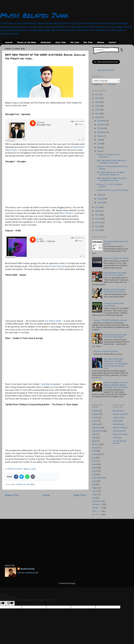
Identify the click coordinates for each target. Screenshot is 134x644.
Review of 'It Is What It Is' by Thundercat (108, 156)
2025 (97, 98)
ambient (95, 411)
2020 (97, 117)
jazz (94, 458)
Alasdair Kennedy (27, 569)
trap (94, 498)
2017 (97, 215)
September (102, 132)
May (99, 147)
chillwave (96, 414)
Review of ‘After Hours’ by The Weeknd (113, 190)
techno (95, 494)
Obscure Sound (119, 431)
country (95, 417)
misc (13, 484)
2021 (97, 114)
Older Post (80, 495)
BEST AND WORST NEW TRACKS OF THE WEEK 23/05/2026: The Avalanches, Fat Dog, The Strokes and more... (116, 364)
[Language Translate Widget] (106, 81)
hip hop (95, 444)
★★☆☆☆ (97, 511)
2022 (97, 110)
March (100, 195)
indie (94, 451)
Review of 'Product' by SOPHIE (116, 258)
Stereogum (117, 438)
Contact (112, 42)
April (99, 151)
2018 (97, 211)
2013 (97, 230)
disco (94, 421)
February (101, 199)
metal (94, 464)
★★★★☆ (97, 504)
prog (94, 474)
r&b (94, 484)
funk (94, 438)
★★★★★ (97, 501)
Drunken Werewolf (120, 414)
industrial (96, 454)
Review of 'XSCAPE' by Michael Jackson (110, 320)
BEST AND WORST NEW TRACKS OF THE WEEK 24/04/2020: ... (112, 162)
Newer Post (12, 495)
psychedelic (97, 478)
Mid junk (75, 42)
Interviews (46, 42)
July (99, 140)
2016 (97, 219)
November (102, 124)
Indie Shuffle (118, 421)
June (100, 144)
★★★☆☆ (97, 508)
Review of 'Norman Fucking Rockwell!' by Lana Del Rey (115, 290)
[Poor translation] (10, 603)
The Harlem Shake (53, 321)
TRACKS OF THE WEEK (25, 484)
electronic (96, 427)
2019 (97, 207)
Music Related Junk (34, 15)
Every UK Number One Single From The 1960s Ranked (115, 274)
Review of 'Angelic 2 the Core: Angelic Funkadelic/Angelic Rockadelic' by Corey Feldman (116, 385)
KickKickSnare (119, 424)
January (101, 202)
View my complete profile (28, 573)
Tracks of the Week (26, 42)
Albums (9, 42)
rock (94, 491)
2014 (97, 226)
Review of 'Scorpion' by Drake (106, 351)
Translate (109, 84)
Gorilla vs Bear (119, 417)
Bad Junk (88, 42)
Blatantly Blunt (119, 411)
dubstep (96, 424)
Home (46, 495)
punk (94, 481)
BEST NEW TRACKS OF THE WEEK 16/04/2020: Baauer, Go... (111, 173)
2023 (97, 106)
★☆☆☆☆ (97, 514)
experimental (97, 431)
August (100, 136)
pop (94, 471)
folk (94, 434)
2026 (97, 94)
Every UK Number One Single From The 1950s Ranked (115, 336)
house (95, 448)
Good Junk (61, 42)
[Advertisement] (67, 540)
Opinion (101, 42)
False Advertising (59, 266)
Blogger (72, 583)
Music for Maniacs (120, 427)
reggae (95, 488)
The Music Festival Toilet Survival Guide (114, 304)
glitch (94, 441)
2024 (97, 102)
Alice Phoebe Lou (68, 213)
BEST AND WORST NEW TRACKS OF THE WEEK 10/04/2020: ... (112, 179)
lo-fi (94, 461)
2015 (97, 222)
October (101, 128)
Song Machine (47, 384)
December (102, 121)
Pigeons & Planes (120, 434)
